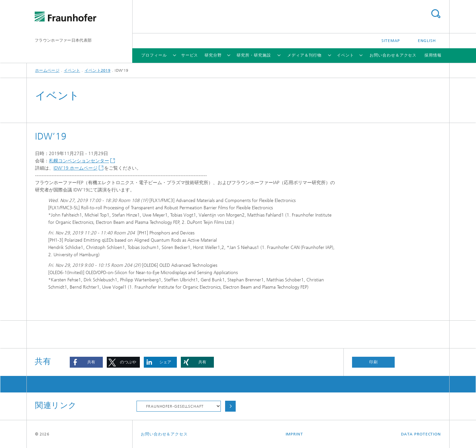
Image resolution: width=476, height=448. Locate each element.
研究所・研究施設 (254, 55)
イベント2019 (98, 70)
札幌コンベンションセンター (79, 161)
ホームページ (47, 70)
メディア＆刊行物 (304, 55)
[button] (86, 362)
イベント (345, 55)
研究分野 (213, 55)
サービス (190, 55)
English (427, 41)
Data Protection (421, 434)
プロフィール (154, 55)
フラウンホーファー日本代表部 (63, 40)
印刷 (374, 362)
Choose (230, 406)
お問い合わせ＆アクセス (393, 55)
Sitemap (391, 41)
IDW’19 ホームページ (76, 168)
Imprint (294, 434)
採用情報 (433, 55)
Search (436, 14)
